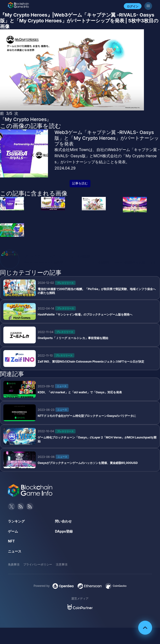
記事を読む (80, 183)
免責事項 (14, 564)
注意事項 (62, 564)
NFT (11, 541)
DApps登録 (64, 531)
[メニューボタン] (148, 6)
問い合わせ (63, 521)
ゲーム (13, 531)
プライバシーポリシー (38, 564)
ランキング (16, 521)
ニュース (15, 551)
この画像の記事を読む (31, 126)
